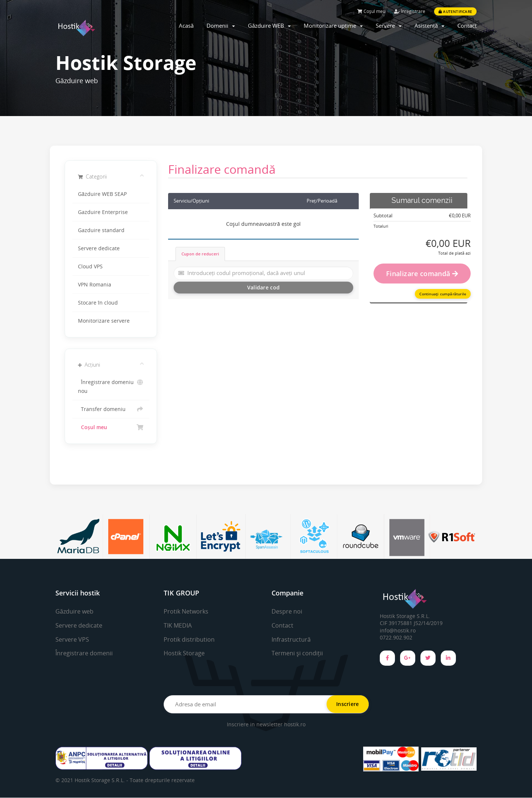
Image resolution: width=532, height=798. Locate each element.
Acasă (186, 26)
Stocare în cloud (98, 303)
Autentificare (455, 11)
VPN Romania (95, 285)
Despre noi (287, 611)
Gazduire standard (101, 230)
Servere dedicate (99, 248)
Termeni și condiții (297, 653)
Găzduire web (74, 611)
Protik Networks (186, 611)
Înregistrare (410, 11)
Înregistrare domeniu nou (111, 386)
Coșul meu (371, 11)
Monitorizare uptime (333, 26)
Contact (467, 26)
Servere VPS (72, 639)
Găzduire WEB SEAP (102, 194)
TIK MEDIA (178, 625)
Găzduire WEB (269, 26)
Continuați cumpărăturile (443, 294)
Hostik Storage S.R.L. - (102, 780)
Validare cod (263, 287)
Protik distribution (189, 639)
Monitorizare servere (104, 321)
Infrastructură (291, 639)
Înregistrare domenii (84, 653)
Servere (389, 26)
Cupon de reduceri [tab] (200, 254)
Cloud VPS (90, 266)
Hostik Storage (184, 653)
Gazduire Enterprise (103, 212)
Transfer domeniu (111, 409)
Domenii (221, 26)
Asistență (429, 26)
